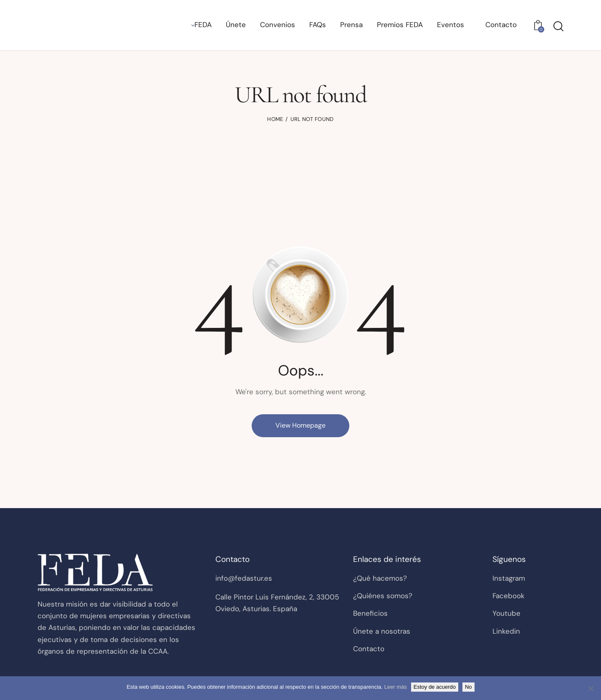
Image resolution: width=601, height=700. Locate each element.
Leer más (396, 687)
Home (275, 119)
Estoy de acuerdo (435, 687)
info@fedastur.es (244, 578)
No (468, 687)
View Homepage (300, 425)
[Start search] (558, 26)
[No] (591, 688)
